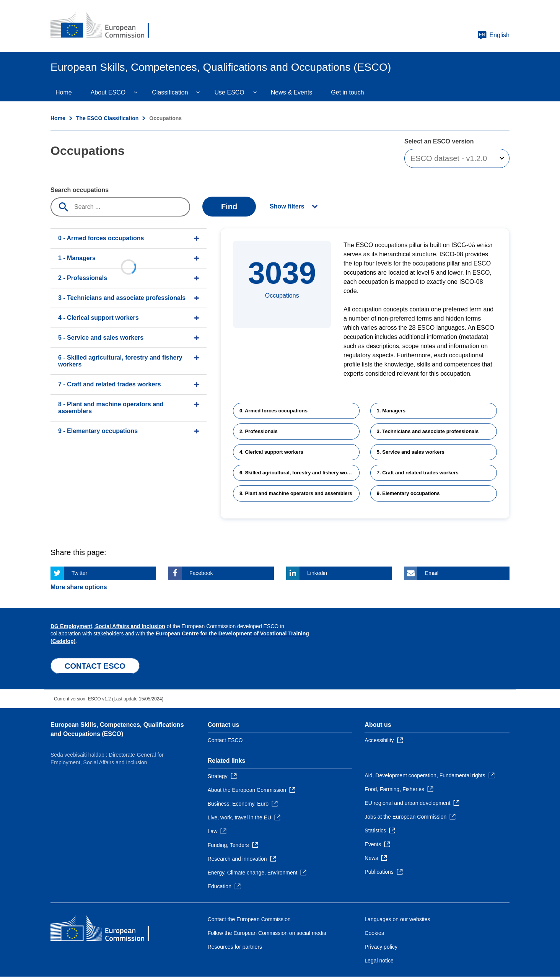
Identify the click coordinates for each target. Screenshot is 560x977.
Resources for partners (235, 947)
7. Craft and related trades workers (418, 473)
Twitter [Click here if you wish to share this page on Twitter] (79, 573)
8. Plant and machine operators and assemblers (296, 493)
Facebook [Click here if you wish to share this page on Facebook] (201, 573)
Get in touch (347, 92)
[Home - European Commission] (106, 26)
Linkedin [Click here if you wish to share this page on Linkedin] (317, 573)
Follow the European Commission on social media (267, 933)
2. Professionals (259, 431)
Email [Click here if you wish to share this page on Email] (432, 573)
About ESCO (108, 92)
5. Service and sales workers (411, 452)
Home (64, 92)
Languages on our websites (397, 919)
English (493, 35)
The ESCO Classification (107, 118)
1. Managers (391, 411)
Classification (170, 92)
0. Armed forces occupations (273, 411)
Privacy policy (381, 947)
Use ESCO (230, 92)
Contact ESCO (225, 740)
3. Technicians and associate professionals (428, 431)
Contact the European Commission (249, 919)
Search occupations (80, 190)
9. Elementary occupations (408, 493)
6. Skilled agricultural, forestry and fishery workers (299, 473)
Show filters (287, 206)
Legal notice (379, 961)
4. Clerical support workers (271, 452)
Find (229, 207)
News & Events (291, 92)
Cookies (374, 933)
